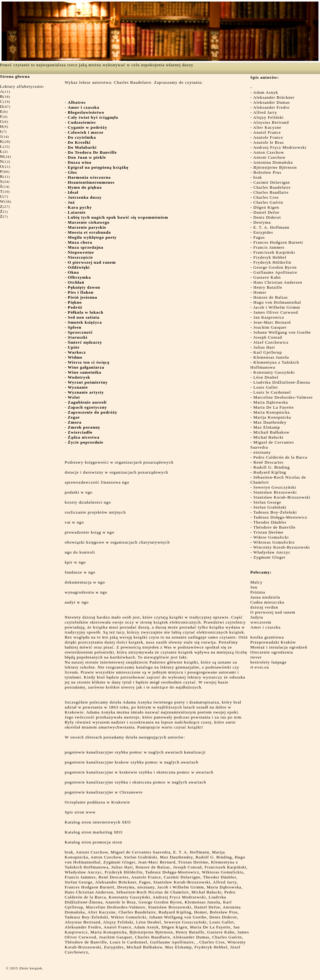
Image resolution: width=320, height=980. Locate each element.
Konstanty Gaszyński (274, 372)
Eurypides (263, 232)
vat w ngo (74, 522)
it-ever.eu (260, 667)
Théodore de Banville (275, 527)
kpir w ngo (75, 562)
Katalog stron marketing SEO (94, 832)
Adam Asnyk (266, 92)
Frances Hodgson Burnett (278, 242)
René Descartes (269, 462)
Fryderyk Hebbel (270, 257)
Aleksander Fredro (271, 107)
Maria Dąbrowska (271, 402)
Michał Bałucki (269, 437)
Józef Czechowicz (271, 342)
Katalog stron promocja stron (93, 842)
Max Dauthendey (270, 422)
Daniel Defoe (266, 212)
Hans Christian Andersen (278, 282)
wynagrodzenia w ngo (86, 592)
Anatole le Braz (269, 142)
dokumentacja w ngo (85, 582)
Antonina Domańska (273, 162)
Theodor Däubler (270, 522)
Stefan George (267, 502)
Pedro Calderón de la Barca (280, 457)
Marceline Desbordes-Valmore (283, 397)
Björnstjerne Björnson (275, 167)
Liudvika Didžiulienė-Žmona (282, 382)
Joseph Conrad (268, 337)
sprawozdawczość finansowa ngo (97, 482)
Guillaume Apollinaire (275, 272)
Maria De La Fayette (274, 407)
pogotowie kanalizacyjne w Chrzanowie (104, 792)
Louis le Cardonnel (272, 392)
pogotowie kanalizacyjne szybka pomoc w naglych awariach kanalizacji (135, 752)
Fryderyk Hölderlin (272, 262)
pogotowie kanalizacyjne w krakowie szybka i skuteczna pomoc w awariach (139, 772)
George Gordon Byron (275, 267)
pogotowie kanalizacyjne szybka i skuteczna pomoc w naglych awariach (135, 782)
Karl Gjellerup (268, 352)
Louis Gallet (266, 387)
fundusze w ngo (80, 572)
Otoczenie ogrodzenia (272, 652)
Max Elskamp (267, 427)
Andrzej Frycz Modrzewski (280, 147)
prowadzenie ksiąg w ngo (90, 532)
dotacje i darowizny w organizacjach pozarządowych (116, 472)
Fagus (259, 237)
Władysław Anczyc (272, 552)
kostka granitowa (267, 637)
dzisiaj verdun (264, 607)
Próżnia (258, 592)
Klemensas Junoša (271, 357)
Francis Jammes (269, 247)
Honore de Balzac (271, 297)
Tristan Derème (269, 532)
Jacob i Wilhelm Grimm (277, 307)
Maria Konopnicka (272, 412)
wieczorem (261, 622)
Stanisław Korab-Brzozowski (282, 497)
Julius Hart (264, 347)
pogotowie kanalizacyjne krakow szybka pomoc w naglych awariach (132, 762)
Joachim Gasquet (270, 327)
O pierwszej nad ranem (273, 612)
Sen (254, 587)
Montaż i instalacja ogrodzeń (279, 647)
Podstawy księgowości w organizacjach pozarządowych (119, 462)
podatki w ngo (79, 492)
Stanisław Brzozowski (275, 492)
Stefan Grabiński (270, 507)
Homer (260, 292)
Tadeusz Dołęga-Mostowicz (280, 517)
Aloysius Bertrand (271, 122)
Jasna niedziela (265, 597)
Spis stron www (80, 812)
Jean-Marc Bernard (272, 322)
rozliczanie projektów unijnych (95, 512)
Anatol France (267, 132)
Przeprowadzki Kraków (273, 642)
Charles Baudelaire (272, 187)
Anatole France (268, 137)
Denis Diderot (267, 217)
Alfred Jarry (265, 112)
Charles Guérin (268, 202)
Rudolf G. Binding (272, 467)
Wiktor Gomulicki (271, 537)
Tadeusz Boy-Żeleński (275, 512)
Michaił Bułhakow (272, 432)
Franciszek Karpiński (274, 252)
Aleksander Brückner (274, 97)
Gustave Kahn (267, 277)
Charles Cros (266, 197)
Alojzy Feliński (268, 117)
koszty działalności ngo (88, 502)
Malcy (256, 582)
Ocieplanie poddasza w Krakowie (97, 802)
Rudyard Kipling (270, 472)
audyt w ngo (77, 602)
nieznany (262, 452)
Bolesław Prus (267, 172)
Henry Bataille (268, 287)
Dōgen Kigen (266, 207)
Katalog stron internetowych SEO (98, 822)
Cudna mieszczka (267, 602)
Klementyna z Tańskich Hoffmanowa (275, 365)
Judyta (257, 617)
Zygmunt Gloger (270, 557)
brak (258, 177)
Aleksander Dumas (272, 102)
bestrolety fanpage (268, 662)
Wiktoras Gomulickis (274, 542)
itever (256, 657)
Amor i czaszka (265, 627)
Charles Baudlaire (271, 192)
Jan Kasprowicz (269, 317)
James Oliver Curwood (276, 312)
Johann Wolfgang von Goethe (282, 332)
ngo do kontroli (80, 552)
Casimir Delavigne (272, 182)
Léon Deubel (266, 377)
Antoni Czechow (269, 157)
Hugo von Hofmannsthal (277, 302)
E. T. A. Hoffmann (271, 227)
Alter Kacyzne (267, 127)
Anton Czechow (269, 152)
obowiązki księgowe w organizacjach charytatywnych (117, 542)
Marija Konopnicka (272, 417)
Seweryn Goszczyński (275, 487)
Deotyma (262, 222)
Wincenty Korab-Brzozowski (282, 547)
